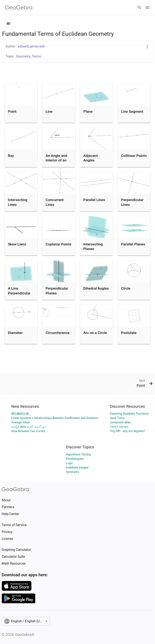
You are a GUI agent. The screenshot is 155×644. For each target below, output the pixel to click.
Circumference (58, 333)
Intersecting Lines (18, 202)
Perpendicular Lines (132, 202)
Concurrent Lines (55, 202)
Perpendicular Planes (57, 291)
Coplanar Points (58, 244)
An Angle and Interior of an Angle (56, 160)
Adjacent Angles (91, 158)
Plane (88, 111)
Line (49, 111)
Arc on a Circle (95, 333)
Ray (11, 156)
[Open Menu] (148, 8)
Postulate (129, 333)
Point (12, 111)
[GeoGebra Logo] (19, 8)
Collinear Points (134, 156)
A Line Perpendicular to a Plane (19, 293)
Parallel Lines (94, 200)
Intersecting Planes (93, 246)
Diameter (15, 333)
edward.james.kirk (31, 46)
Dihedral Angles (96, 288)
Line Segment (132, 111)
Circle (126, 288)
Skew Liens (17, 244)
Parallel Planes (133, 244)
